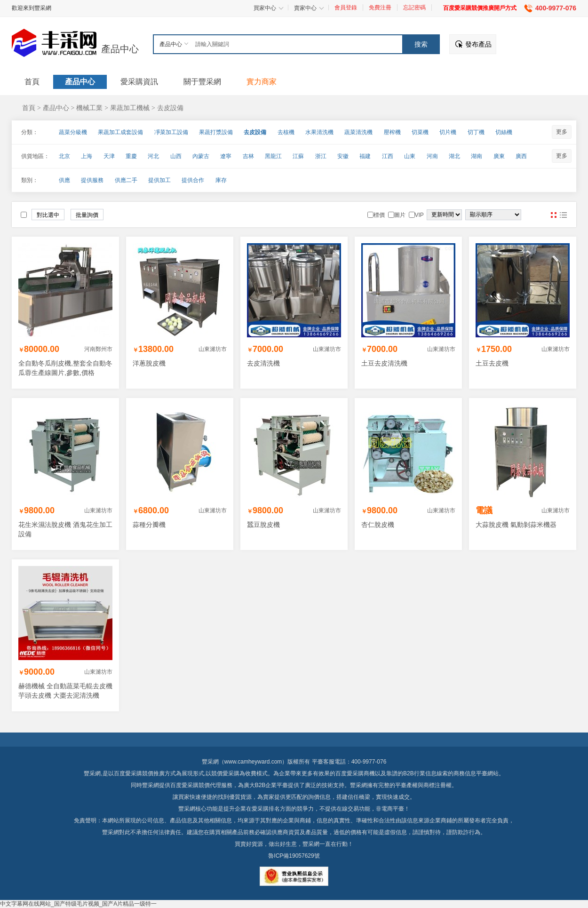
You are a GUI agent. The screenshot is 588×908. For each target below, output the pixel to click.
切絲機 (504, 132)
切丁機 (476, 132)
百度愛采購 (184, 785)
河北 (153, 156)
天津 (109, 156)
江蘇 (298, 156)
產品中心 (120, 49)
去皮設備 (170, 108)
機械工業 (89, 108)
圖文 (563, 215)
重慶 (131, 156)
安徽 (343, 156)
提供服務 (92, 180)
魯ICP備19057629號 (294, 856)
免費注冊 (380, 8)
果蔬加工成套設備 (120, 132)
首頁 (29, 108)
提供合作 (193, 180)
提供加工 (159, 180)
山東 (410, 156)
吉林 (248, 156)
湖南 (477, 156)
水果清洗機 (319, 132)
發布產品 (478, 44)
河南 (432, 156)
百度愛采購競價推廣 (139, 773)
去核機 (286, 132)
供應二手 (126, 180)
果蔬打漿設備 (216, 132)
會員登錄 (346, 8)
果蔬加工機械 (130, 108)
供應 (64, 180)
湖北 (454, 156)
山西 (176, 156)
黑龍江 (273, 156)
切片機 (448, 132)
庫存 (221, 180)
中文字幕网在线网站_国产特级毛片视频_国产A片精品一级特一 (78, 904)
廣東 (499, 156)
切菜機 (420, 132)
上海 (87, 156)
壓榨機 (392, 132)
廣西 (521, 156)
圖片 (554, 215)
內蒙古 (201, 156)
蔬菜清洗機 (358, 132)
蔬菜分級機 (73, 132)
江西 (388, 156)
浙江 (321, 156)
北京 (64, 156)
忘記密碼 (414, 8)
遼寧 (226, 156)
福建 (365, 156)
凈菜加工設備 (171, 132)
